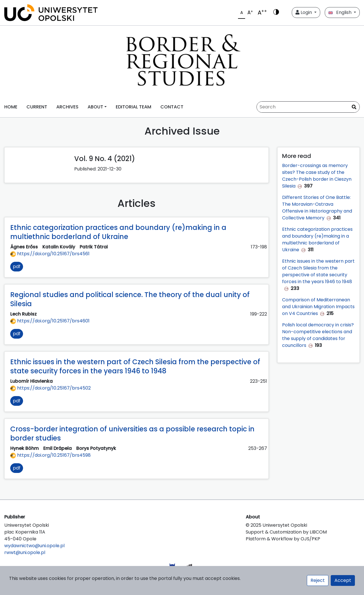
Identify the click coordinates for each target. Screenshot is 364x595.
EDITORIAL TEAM (134, 107)
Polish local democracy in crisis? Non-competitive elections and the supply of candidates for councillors (318, 335)
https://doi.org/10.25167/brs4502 (50, 388)
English (341, 12)
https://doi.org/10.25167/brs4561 (50, 254)
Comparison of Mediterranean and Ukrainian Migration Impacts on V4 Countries (318, 307)
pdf (17, 266)
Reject (318, 580)
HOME (11, 107)
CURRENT (37, 107)
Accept (343, 580)
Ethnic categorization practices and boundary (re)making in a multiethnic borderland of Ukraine (317, 239)
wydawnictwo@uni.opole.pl (34, 546)
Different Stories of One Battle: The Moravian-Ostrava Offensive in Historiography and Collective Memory (317, 208)
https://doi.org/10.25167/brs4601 (50, 321)
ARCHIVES (67, 107)
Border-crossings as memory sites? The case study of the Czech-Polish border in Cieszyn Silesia (317, 176)
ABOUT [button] (95, 107)
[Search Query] (308, 107)
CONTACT (172, 107)
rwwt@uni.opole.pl (25, 552)
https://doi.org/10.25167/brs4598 (50, 455)
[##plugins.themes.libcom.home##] (182, 61)
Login (304, 12)
